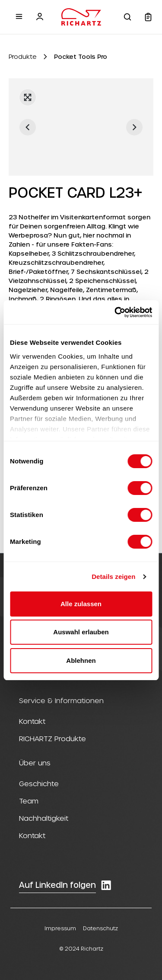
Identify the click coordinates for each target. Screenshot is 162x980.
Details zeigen (113, 577)
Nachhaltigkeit (44, 818)
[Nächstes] (134, 127)
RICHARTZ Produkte (52, 738)
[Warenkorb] (148, 17)
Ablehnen (81, 660)
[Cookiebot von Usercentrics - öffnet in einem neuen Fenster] (115, 312)
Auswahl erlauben (81, 632)
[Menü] (19, 16)
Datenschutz (100, 928)
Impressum (60, 928)
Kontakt (32, 721)
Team (29, 801)
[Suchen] (127, 17)
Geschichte (39, 783)
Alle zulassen (81, 604)
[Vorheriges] (28, 127)
